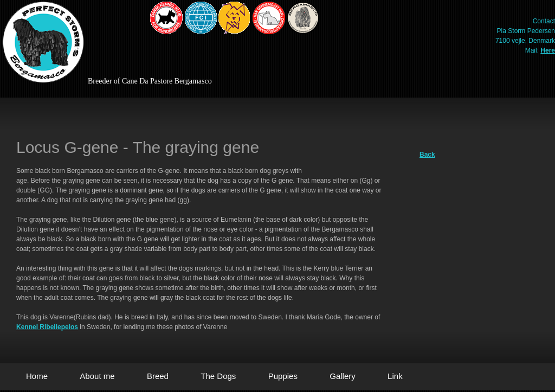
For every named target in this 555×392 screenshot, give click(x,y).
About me (97, 376)
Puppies (283, 376)
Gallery (343, 376)
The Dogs (218, 376)
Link (395, 376)
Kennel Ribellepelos (47, 327)
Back (427, 155)
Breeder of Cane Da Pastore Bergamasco (150, 81)
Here (548, 50)
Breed (158, 376)
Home (37, 376)
